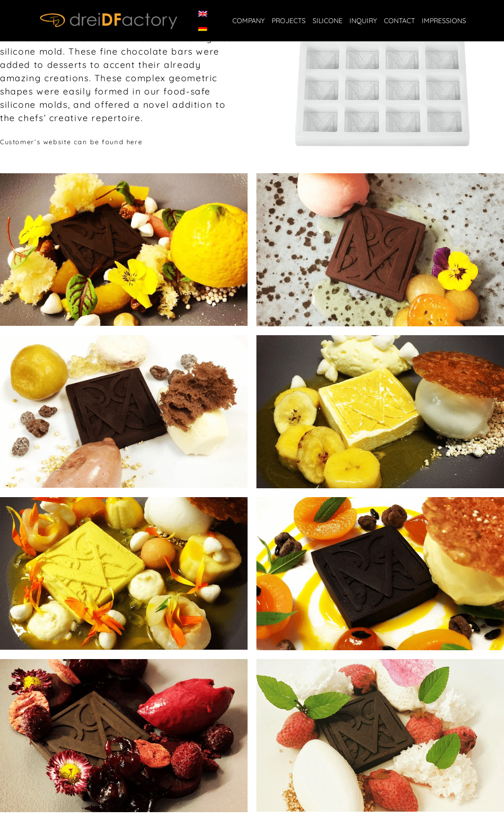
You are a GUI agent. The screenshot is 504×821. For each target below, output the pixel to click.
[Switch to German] (203, 28)
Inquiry (363, 21)
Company (249, 21)
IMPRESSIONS (444, 21)
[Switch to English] (203, 14)
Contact (399, 21)
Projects (289, 21)
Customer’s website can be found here (71, 142)
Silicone (328, 21)
